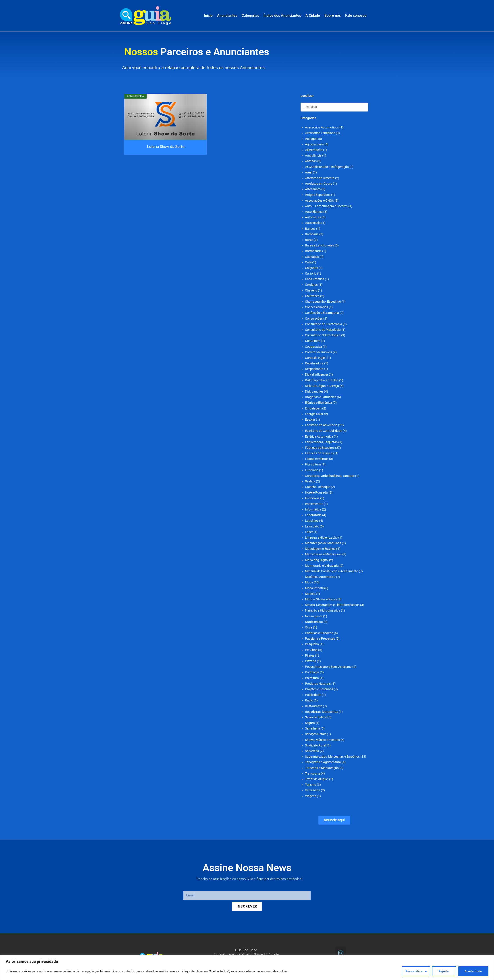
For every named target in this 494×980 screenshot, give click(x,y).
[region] (247, 967)
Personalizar (414, 971)
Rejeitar (444, 971)
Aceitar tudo (473, 971)
